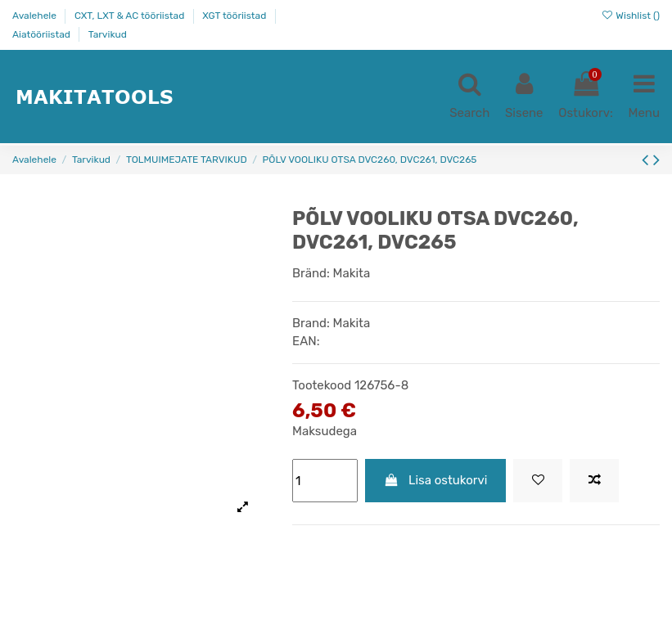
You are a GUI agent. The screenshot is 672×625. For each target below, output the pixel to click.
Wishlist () (630, 16)
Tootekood (322, 385)
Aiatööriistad (43, 34)
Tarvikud (108, 34)
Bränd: (311, 273)
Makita (352, 273)
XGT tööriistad (235, 16)
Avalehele (36, 16)
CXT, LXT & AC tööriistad (131, 16)
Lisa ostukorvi (436, 480)
